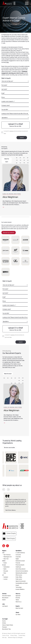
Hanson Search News (8, 625)
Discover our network (9, 233)
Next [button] (17, 160)
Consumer (18, 555)
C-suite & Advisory (20, 553)
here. (8, 62)
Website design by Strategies (15, 637)
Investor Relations (20, 589)
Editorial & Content (20, 561)
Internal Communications (22, 571)
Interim (4, 600)
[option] (15, 186)
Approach (18, 596)
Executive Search (7, 596)
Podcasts (5, 627)
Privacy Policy (14, 635)
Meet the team (7, 160)
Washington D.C (8, 557)
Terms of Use (6, 635)
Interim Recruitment (20, 569)
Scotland (6, 577)
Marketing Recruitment (21, 573)
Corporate (18, 557)
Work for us (19, 602)
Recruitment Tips (6, 629)
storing (12, 131)
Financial (18, 563)
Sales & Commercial (21, 581)
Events (4, 621)
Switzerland (7, 567)
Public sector (19, 579)
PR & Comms (19, 575)
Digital (17, 559)
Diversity (18, 598)
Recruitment (5, 598)
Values (17, 600)
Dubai (5, 563)
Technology (19, 587)
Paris (5, 573)
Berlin (5, 569)
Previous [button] (17, 158)
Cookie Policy (22, 635)
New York (6, 559)
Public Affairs (19, 577)
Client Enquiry (9, 539)
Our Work (18, 615)
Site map (4, 637)
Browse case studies (9, 448)
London (6, 579)
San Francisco (7, 555)
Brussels (6, 571)
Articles (4, 623)
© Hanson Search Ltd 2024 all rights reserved (14, 633)
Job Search (5, 606)
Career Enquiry (9, 533)
